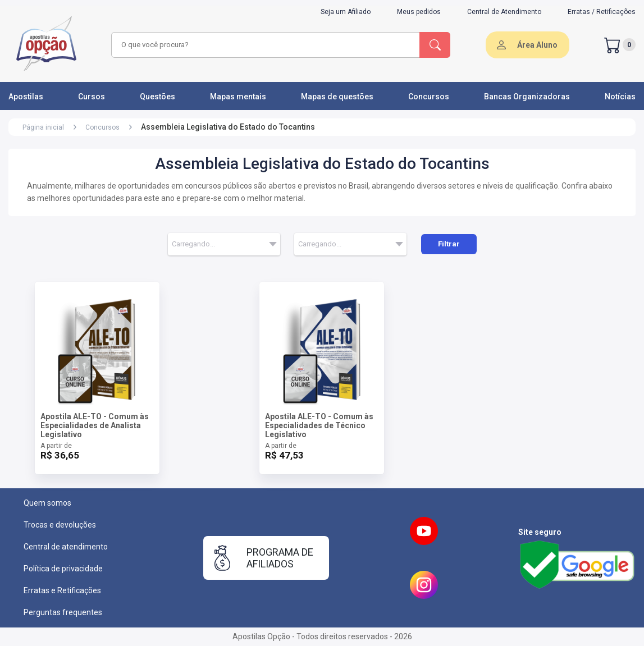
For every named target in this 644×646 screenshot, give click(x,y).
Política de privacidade (63, 569)
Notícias (620, 97)
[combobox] (264, 45)
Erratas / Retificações (602, 12)
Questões (157, 97)
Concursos (429, 97)
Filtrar (449, 244)
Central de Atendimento (504, 12)
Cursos (92, 97)
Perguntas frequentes (63, 612)
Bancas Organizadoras (527, 97)
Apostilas (26, 97)
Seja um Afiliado (346, 12)
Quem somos (47, 503)
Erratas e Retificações (62, 590)
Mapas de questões (337, 97)
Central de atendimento (66, 547)
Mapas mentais (238, 97)
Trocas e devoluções (60, 525)
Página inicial (43, 127)
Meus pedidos (419, 12)
